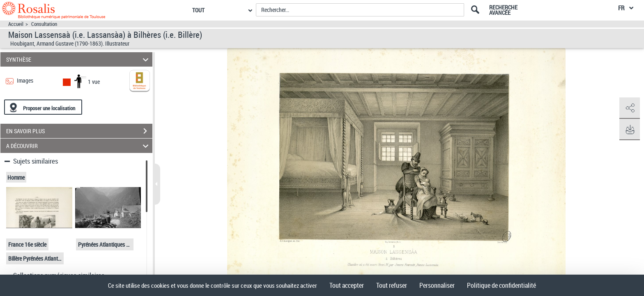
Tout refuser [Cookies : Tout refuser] (392, 285)
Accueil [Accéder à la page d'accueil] (16, 24)
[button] (630, 108)
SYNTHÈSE (79, 59)
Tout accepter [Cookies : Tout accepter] (347, 285)
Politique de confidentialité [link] (501, 285)
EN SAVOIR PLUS (79, 131)
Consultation (44, 24)
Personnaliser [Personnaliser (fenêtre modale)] (437, 285)
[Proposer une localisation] (43, 107)
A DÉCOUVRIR (79, 146)
